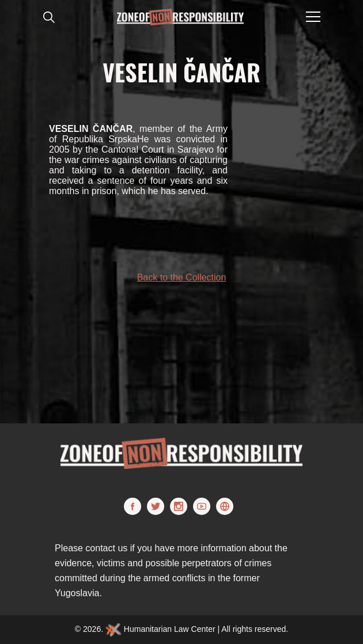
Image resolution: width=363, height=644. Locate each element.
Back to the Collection (182, 277)
